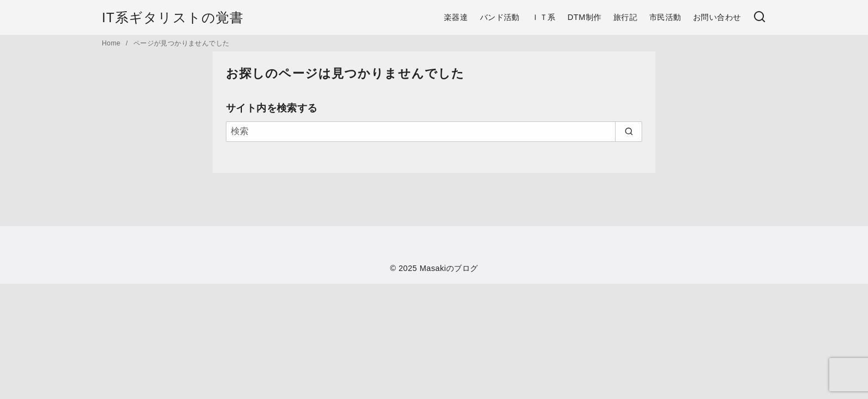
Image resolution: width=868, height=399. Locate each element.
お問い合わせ (717, 17)
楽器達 (456, 17)
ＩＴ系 (543, 17)
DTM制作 (584, 17)
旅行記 (625, 17)
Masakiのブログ (449, 268)
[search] (629, 131)
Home (112, 43)
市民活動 (665, 17)
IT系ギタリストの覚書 (173, 17)
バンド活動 (500, 17)
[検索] (759, 17)
